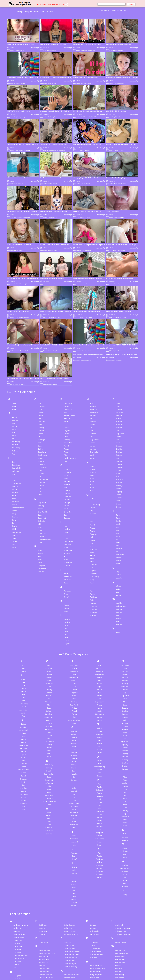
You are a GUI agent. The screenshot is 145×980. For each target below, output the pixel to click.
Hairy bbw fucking (45, 915)
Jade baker (68, 836)
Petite (92, 446)
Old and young (95, 398)
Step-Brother (16, 426)
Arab (116, 184)
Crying (40, 364)
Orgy (92, 405)
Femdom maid (44, 850)
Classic (40, 327)
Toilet (118, 436)
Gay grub (42, 892)
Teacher (119, 415)
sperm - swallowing (113, 211)
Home (39, 4)
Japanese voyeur (70, 857)
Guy (65, 409)
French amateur (44, 862)
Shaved (119, 312)
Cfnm (40, 318)
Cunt (40, 382)
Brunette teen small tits (22, 915)
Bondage (15, 411)
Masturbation (94, 306)
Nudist (92, 375)
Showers (119, 321)
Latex (66, 519)
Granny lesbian (44, 904)
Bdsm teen (17, 891)
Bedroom (111, 150)
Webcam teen (120, 844)
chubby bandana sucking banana (18, 263)
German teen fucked (46, 895)
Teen (118, 421)
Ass (13, 332)
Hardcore (67, 426)
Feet (66, 306)
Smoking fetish (95, 922)
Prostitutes (94, 468)
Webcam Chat (121, 500)
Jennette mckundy (71, 860)
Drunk (59, 269)
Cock (49, 269)
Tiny (117, 427)
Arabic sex (17, 846)
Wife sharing (119, 868)
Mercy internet (69, 939)
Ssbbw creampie (95, 944)
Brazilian (15, 420)
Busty (14, 441)
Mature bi (68, 927)
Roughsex (93, 506)
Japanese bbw (69, 839)
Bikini (14, 392)
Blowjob (54, 50)
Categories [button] (47, 4)
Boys (14, 417)
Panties (93, 425)
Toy (117, 445)
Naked (92, 360)
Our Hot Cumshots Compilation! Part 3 (86, 78)
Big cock (120, 50)
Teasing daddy (95, 961)
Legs (66, 528)
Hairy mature (43, 927)
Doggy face (43, 828)
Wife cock (118, 862)
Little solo (68, 907)
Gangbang (68, 366)
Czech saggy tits (19, 960)
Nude (92, 372)
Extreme (41, 466)
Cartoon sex (18, 926)
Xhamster (35, 48)
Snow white (94, 928)
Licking (66, 534)
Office (92, 392)
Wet (117, 509)
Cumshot (54, 269)
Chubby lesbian (19, 939)
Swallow (119, 395)
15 (116, 11)
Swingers (119, 401)
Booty (14, 414)
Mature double (69, 930)
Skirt (117, 334)
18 (121, 11)
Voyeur (118, 489)
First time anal (44, 853)
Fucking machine (70, 352)
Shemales (119, 318)
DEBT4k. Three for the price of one (19, 111)
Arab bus (17, 837)
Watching (119, 497)
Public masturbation (96, 848)
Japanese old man (71, 851)
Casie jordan (18, 929)
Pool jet (92, 839)
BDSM (14, 371)
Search (131, 4)
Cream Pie (117, 84)
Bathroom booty (19, 876)
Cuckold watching (20, 948)
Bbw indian (17, 888)
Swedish (119, 398)
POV (92, 461)
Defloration (42, 415)
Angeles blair (18, 834)
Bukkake (122, 217)
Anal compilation (19, 828)
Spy (117, 370)
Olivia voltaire (94, 825)
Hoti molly (42, 946)
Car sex (41, 303)
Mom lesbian (69, 946)
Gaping (66, 369)
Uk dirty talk (119, 819)
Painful (92, 419)
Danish (40, 403)
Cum (40, 370)
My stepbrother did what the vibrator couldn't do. (23, 254)
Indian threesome (70, 819)
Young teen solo (121, 895)
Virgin (118, 486)
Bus (13, 438)
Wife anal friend (120, 853)
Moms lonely (69, 952)
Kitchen (67, 502)
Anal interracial (19, 831)
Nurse (92, 381)
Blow (17, 150)
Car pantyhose (19, 923)
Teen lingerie (94, 973)
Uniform (119, 469)
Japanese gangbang (71, 848)
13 (112, 11)
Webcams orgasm (121, 847)
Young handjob (120, 892)
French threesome (45, 868)
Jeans (66, 488)
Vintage (119, 483)
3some (45, 260)
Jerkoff (66, 491)
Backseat (51, 117)
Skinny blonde (94, 910)
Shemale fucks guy (96, 904)
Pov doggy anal (95, 842)
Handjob (67, 423)
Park (91, 431)
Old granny (93, 819)
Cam (40, 297)
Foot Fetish (68, 337)
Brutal (14, 432)
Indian (66, 468)
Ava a (16, 862)
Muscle (92, 352)
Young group (119, 889)
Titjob (118, 430)
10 (107, 11)
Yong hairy (119, 880)
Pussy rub (93, 851)
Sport (118, 367)
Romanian (93, 503)
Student (119, 389)
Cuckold (41, 367)
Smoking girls (94, 925)
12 (111, 11)
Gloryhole (67, 390)
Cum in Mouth (43, 373)
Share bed (93, 901)
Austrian (17, 50)
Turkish (118, 451)
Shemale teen (94, 907)
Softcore (119, 349)
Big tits (22, 50)
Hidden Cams (69, 435)
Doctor (40, 421)
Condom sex (42, 349)
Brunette (15, 429)
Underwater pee (121, 825)
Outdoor (93, 408)
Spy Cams (120, 373)
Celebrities (42, 315)
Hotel (66, 453)
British (14, 423)
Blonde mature (19, 906)
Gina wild (42, 898)
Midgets (93, 318)
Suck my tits (94, 950)
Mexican (93, 315)
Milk (91, 324)
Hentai (66, 432)
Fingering (67, 324)
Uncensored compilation (123, 822)
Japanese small (70, 854)
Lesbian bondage (70, 892)
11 (109, 11)
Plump (92, 455)
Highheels (67, 438)
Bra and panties (19, 912)
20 (124, 11)
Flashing (67, 334)
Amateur (12, 50)
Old (91, 395)
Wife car (118, 859)
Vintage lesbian (120, 836)
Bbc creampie (18, 882)
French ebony (44, 865)
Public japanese (95, 845)
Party (92, 437)
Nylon (92, 384)
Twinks (118, 455)
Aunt (13, 348)
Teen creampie (95, 967)
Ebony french (44, 836)
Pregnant (93, 464)
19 (123, 11)
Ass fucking (16, 336)
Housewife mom (45, 952)
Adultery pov (18, 822)
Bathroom (15, 365)
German (67, 375)
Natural (92, 363)
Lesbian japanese (70, 898)
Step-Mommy (95, 334)
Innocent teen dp (70, 825)
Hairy (66, 420)
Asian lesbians (19, 852)
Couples (41, 355)
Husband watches (45, 958)
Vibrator (119, 480)
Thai (117, 424)
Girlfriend (67, 378)
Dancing (41, 400)
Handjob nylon (44, 930)
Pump (92, 474)
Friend (66, 349)
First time (67, 327)
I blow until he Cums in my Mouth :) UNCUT (21, 44)
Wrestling (119, 518)
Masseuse (93, 303)
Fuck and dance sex (46, 872)
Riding (92, 494)
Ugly (117, 466)
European (41, 459)
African (14, 311)
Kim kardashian (70, 872)
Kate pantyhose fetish (72, 868)
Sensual (119, 309)
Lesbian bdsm (69, 889)
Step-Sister (120, 327)
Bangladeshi (16, 362)
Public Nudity (94, 471)
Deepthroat (42, 412)
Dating (122, 84)
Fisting (66, 331)
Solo (117, 352)
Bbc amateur (18, 879)
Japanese (67, 485)
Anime (14, 323)
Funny (66, 355)
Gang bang (43, 889)
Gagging (67, 363)
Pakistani (93, 422)
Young (118, 526)
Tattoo (118, 412)
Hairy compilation (45, 921)
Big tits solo (18, 897)
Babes (86, 117)
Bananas (21, 269)
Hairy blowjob (44, 918)
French (66, 346)
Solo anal (93, 931)
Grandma (67, 393)
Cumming (41, 376)
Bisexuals (15, 395)
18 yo (44, 50)
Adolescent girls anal (21, 819)
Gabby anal (43, 883)
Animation (15, 320)
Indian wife (68, 822)
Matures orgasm (70, 936)
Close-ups (41, 334)
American (12, 84)
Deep (40, 409)
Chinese (41, 324)
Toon (118, 439)
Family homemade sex (47, 847)
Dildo (40, 418)
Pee (91, 440)
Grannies (67, 400)
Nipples (93, 369)
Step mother (94, 947)
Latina (66, 525)
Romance (93, 500)
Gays (66, 372)
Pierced (93, 449)
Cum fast (17, 951)
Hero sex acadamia (46, 933)
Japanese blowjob (71, 842)
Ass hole (15, 339)
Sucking (119, 392)
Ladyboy (67, 516)
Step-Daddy (42, 397)
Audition (51, 217)
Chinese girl (18, 936)
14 (114, 11)
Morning (93, 343)
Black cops (17, 900)
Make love (68, 918)
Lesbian (67, 531)
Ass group (17, 855)
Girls (66, 381)
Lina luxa (67, 904)
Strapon (119, 382)
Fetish (66, 315)
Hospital (67, 447)
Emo (40, 450)
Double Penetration (45, 433)
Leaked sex (68, 886)
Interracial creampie (71, 828)
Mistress (93, 327)
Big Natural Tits (85, 50)
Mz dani (67, 961)
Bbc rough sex (19, 885)
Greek (66, 403)
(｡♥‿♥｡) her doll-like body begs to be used (120, 254)
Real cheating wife (96, 859)
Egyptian (41, 447)
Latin (66, 522)
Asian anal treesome (21, 849)
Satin (118, 300)
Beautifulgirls (52, 150)
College (41, 343)
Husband (67, 459)
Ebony (40, 444)
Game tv (42, 886)
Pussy (92, 477)
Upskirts (119, 472)
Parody (92, 434)
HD (20, 117)
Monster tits (68, 958)
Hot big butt (43, 939)
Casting (41, 309)
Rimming (93, 497)
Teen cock (93, 964)
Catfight (41, 312)
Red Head (93, 491)
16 (117, 11)
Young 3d (118, 883)
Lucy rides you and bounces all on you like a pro (122, 78)
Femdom (67, 312)
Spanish (119, 358)
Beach (14, 374)
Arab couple (18, 840)
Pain (91, 416)
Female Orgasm (70, 309)
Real (91, 485)
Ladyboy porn (69, 883)
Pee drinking (94, 836)
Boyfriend (87, 150)
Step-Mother (94, 346)
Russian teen (94, 872)
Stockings (119, 379)
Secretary (119, 306)
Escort (40, 456)
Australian (112, 117)
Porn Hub (35, 148)
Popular (55, 4)
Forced (66, 343)
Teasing (119, 418)
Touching (119, 442)
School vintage (95, 886)
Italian (66, 477)
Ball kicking (17, 873)
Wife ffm (118, 865)
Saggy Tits (120, 297)
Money (23, 117)
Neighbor (93, 366)
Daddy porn (43, 819)
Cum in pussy (18, 957)
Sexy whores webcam (97, 898)
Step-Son (119, 355)
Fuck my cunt (44, 875)
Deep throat (43, 825)
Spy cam (93, 938)
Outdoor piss (94, 828)
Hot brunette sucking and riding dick (52, 254)
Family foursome (45, 844)
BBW (116, 117)
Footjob (67, 340)
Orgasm (93, 402)
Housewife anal (44, 949)
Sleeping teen (94, 916)
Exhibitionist (42, 463)
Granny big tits (44, 901)
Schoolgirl (119, 303)
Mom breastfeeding (71, 942)
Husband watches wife (47, 961)
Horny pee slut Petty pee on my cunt (19, 245)
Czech (40, 389)
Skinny (118, 331)
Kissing (66, 499)
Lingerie (67, 537)
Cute (40, 385)
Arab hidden (18, 843)
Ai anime (17, 825)
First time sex (44, 856)
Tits (117, 433)
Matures (93, 309)
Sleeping (119, 340)
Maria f (67, 921)
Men (91, 312)
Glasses (67, 387)
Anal (82, 117)
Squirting (119, 376)
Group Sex (68, 406)
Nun (91, 378)
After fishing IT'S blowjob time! (116, 111)
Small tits (119, 343)
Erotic (40, 453)
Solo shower (94, 934)
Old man (93, 822)
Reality (92, 488)
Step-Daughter (43, 406)
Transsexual (120, 448)
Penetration (94, 443)
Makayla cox (69, 915)
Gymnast (67, 412)
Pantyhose (94, 428)
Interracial (67, 474)
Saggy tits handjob (96, 880)
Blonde (23, 84)
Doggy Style (42, 427)
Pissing (92, 452)
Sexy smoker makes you (98, 895)
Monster (93, 340)
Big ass (21, 184)
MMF (92, 331)
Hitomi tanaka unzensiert (48, 936)
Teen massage (95, 976)
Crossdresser (43, 361)
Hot (65, 450)
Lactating (67, 513)
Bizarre (14, 398)
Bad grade (17, 870)
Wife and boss (120, 856)
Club (40, 337)
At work (16, 859)
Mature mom (69, 933)
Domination (42, 430)
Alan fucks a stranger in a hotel (17, 178)
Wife (117, 515)
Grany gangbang (45, 907)
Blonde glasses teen (21, 903)
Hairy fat (42, 924)
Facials (66, 300)
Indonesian (68, 471)
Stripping (119, 385)
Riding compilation (96, 868)
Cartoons (41, 306)
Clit (39, 331)
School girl (93, 883)
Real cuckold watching (97, 862)
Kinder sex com (70, 875)
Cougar (40, 352)
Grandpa (67, 397)
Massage (93, 300)
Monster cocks (69, 955)
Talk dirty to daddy (96, 958)
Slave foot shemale (96, 913)
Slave (118, 337)
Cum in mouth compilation (23, 954)
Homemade (27, 150)
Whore (118, 512)
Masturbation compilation (73, 924)
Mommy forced (70, 949)
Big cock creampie (20, 894)
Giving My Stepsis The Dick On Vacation (86, 178)
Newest (62, 4)
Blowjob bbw (18, 909)
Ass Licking (84, 84)
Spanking (119, 361)
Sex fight (93, 889)
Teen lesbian (94, 970)
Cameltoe (41, 300)
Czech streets (18, 963)
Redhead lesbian (95, 865)
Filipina (66, 321)
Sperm (118, 364)
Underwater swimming (123, 828)
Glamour (67, 384)
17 (119, 11)
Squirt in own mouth (97, 941)
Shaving (119, 315)
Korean (66, 505)
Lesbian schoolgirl (71, 901)
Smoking (119, 346)
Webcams (119, 503)
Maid (92, 297)
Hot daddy (43, 942)
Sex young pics (95, 892)
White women (120, 850)
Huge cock (43, 955)
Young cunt (119, 886)
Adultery (78, 184)
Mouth (92, 349)
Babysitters (16, 359)
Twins (118, 458)
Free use (42, 859)
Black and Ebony (18, 402)
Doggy (40, 424)
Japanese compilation (72, 845)
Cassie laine (18, 933)
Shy (117, 324)
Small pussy (94, 919)
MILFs (92, 321)
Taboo (118, 409)
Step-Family (68, 303)
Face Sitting (68, 297)
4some (14, 303)
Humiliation (68, 456)
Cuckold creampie (20, 945)
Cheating (41, 321)
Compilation (42, 346)
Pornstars (93, 458)
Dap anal (42, 822)
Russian (93, 509)
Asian (50, 84)
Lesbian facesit (70, 895)
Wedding (119, 506)
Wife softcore (120, 872)
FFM (66, 318)
